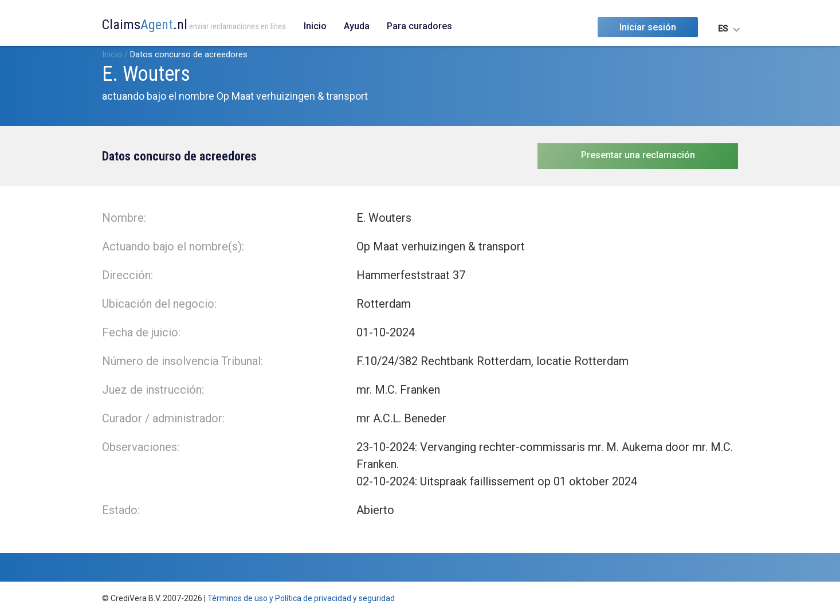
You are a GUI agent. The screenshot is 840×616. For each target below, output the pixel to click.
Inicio (315, 26)
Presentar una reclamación (638, 155)
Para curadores (419, 26)
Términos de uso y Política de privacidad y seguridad (301, 598)
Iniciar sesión (648, 27)
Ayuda (357, 26)
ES (723, 29)
